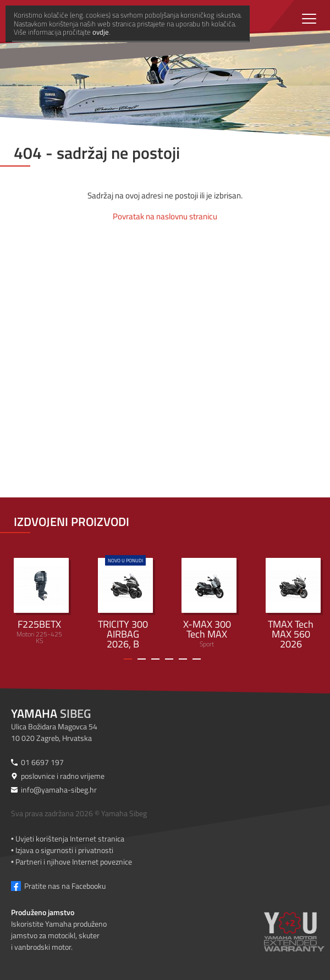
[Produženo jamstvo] (294, 939)
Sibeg (51, 713)
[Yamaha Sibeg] (124, 19)
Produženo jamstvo (43, 912)
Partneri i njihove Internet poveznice (74, 862)
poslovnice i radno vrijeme (63, 776)
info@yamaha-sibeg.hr (59, 790)
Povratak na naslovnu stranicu (165, 216)
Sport (209, 603)
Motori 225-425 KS (41, 602)
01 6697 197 (42, 762)
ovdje (181, 970)
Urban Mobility (125, 603)
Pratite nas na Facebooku (65, 886)
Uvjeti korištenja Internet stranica (70, 838)
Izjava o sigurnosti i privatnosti (64, 850)
